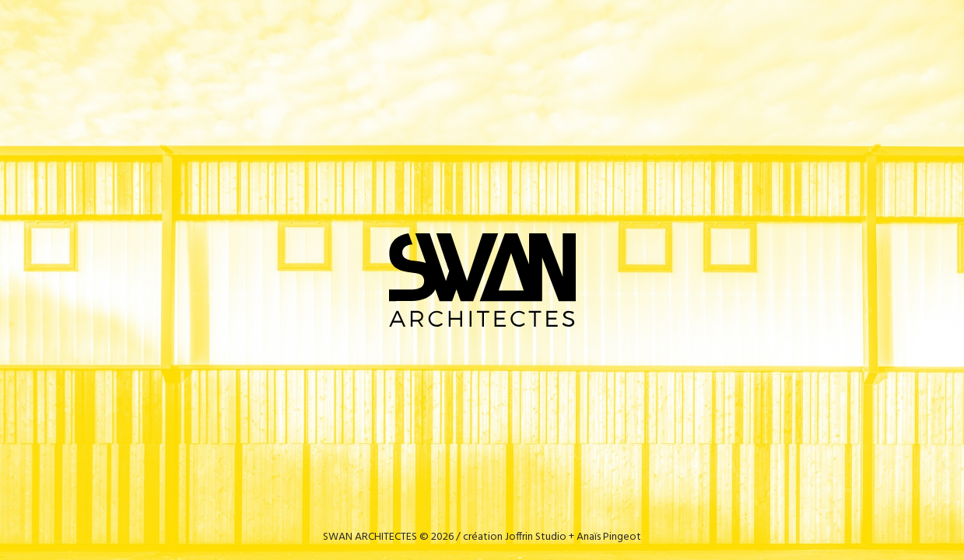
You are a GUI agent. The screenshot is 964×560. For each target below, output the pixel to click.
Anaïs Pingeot (609, 537)
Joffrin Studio (536, 537)
